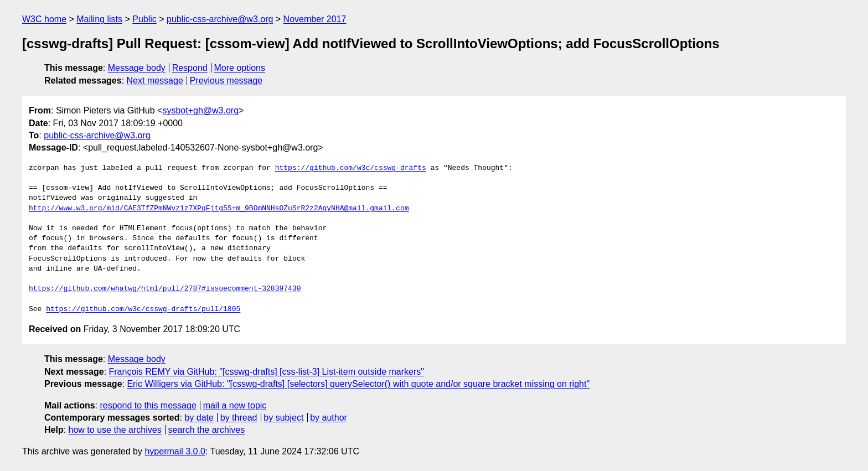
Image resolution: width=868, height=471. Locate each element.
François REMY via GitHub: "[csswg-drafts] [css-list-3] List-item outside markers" (267, 372)
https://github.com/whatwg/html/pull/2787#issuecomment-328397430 (165, 289)
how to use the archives (115, 430)
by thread (239, 418)
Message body (137, 68)
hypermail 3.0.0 (175, 451)
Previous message (226, 81)
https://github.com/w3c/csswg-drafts (351, 168)
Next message (155, 81)
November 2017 (315, 19)
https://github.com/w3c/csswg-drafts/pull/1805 (143, 309)
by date (199, 418)
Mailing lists (99, 19)
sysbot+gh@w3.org (200, 110)
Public (144, 19)
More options (240, 68)
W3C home (44, 19)
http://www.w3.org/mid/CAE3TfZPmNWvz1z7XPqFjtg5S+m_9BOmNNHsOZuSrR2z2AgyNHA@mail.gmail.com (219, 209)
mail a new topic (235, 405)
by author (329, 418)
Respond (190, 68)
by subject (283, 418)
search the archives (207, 430)
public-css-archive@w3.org (220, 19)
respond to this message (148, 405)
